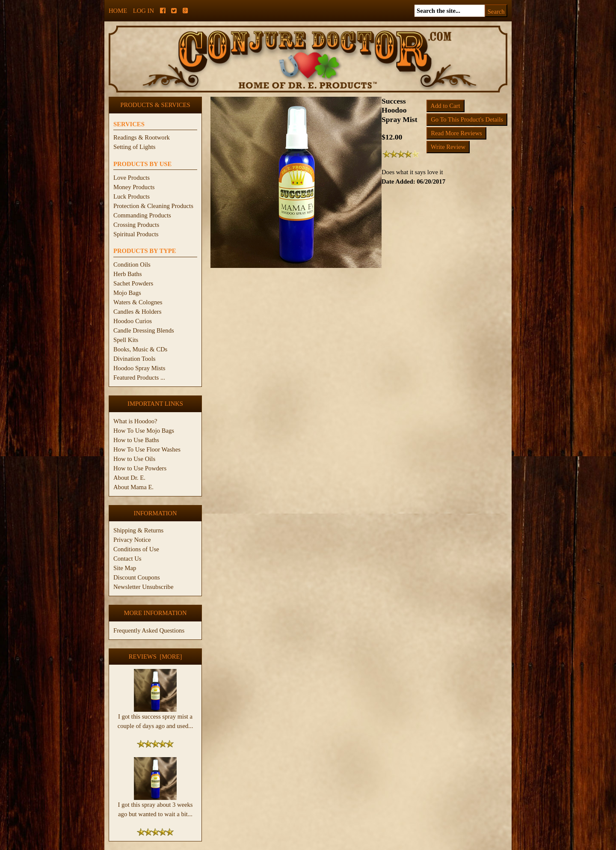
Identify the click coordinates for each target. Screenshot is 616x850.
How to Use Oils (134, 459)
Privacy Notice (132, 540)
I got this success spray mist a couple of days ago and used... (155, 718)
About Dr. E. (129, 478)
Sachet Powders (133, 283)
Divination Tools (134, 359)
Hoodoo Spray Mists (139, 368)
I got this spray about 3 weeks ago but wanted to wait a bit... (155, 806)
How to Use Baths (136, 440)
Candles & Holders (137, 312)
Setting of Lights (135, 147)
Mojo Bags (127, 293)
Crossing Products (136, 225)
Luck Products (132, 196)
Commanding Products (142, 215)
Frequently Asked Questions (149, 630)
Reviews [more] (155, 657)
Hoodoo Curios (133, 321)
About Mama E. (133, 487)
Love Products (132, 178)
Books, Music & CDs (140, 349)
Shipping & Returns (138, 530)
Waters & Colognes (138, 302)
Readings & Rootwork (142, 137)
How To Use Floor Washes (147, 449)
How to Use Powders (140, 468)
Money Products (134, 187)
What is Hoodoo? (135, 421)
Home (118, 11)
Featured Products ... (139, 377)
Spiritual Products (136, 234)
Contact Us (127, 559)
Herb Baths (127, 274)
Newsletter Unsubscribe (143, 587)
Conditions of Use (136, 549)
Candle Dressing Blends (144, 330)
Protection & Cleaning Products (153, 206)
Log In (144, 11)
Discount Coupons (137, 577)
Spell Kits (126, 340)
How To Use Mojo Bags (144, 431)
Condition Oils (132, 265)
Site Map (125, 568)
